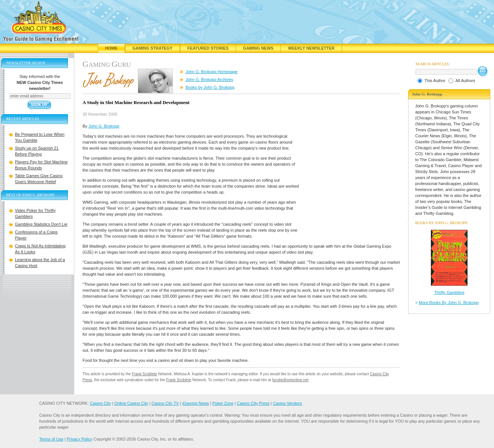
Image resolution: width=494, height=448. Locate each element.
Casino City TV (165, 403)
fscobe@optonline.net (290, 380)
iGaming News (196, 403)
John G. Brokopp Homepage (212, 72)
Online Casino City (131, 403)
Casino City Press (253, 403)
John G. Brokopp (104, 126)
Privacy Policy (80, 439)
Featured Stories (208, 48)
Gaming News (258, 48)
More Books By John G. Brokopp (449, 303)
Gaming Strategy (153, 48)
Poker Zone (223, 403)
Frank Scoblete (144, 374)
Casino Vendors (288, 403)
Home (111, 48)
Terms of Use (51, 439)
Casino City (100, 403)
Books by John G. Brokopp (210, 87)
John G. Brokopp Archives (209, 79)
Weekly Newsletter (311, 48)
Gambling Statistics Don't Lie (41, 224)
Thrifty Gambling (449, 292)
